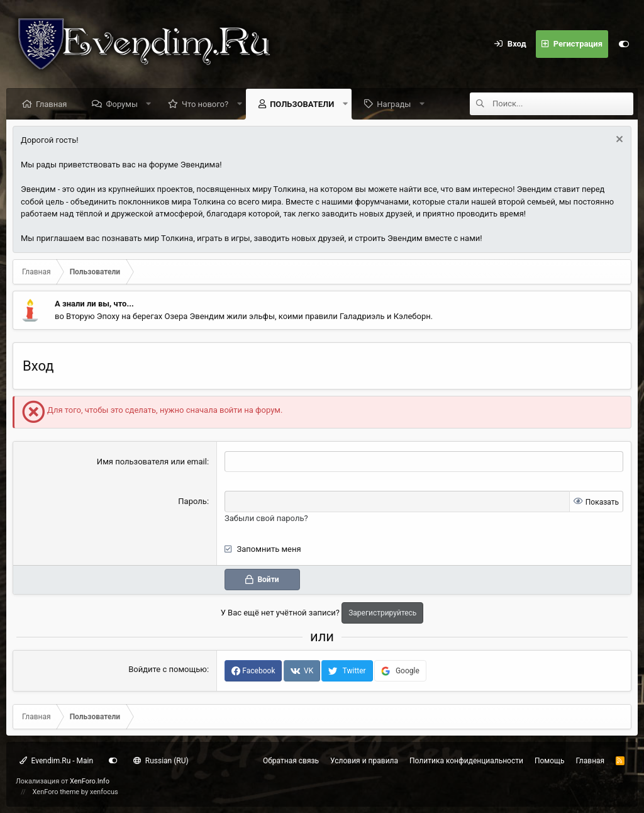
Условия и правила (364, 761)
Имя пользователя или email (152, 462)
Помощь (550, 761)
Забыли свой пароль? (266, 518)
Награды (394, 104)
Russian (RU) (161, 761)
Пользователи (302, 104)
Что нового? (205, 104)
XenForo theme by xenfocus (75, 792)
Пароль (192, 501)
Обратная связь (291, 761)
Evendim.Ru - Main (56, 761)
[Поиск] (563, 104)
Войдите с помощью (168, 669)
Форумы (122, 104)
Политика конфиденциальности (466, 761)
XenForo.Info (90, 781)
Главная (51, 104)
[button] (149, 104)
